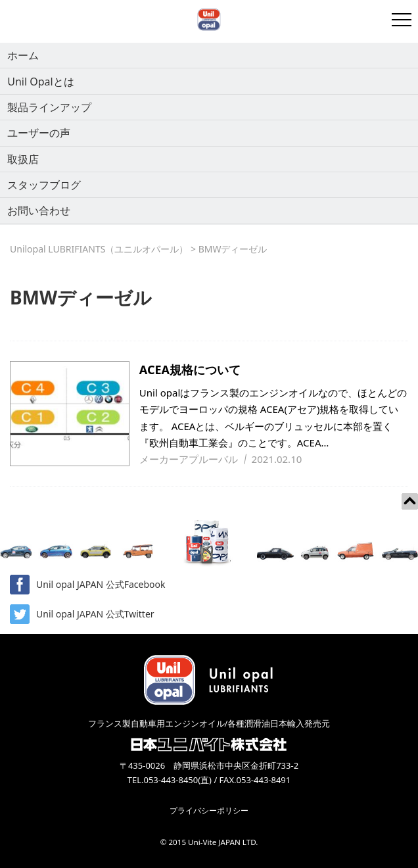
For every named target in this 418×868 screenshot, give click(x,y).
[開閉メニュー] (402, 20)
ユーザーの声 (39, 133)
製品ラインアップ (49, 107)
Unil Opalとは (40, 82)
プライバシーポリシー (209, 810)
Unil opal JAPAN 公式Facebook (87, 585)
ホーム (23, 55)
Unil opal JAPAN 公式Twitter (82, 614)
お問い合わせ (39, 210)
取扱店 (23, 159)
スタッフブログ (44, 185)
